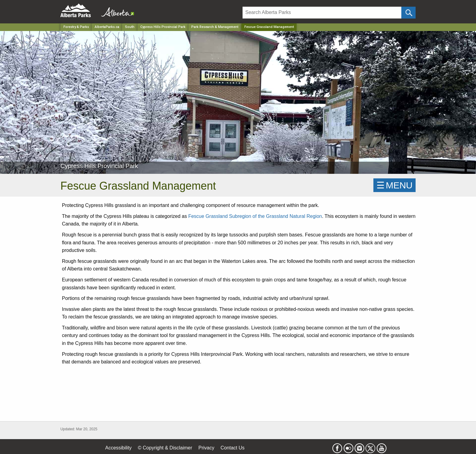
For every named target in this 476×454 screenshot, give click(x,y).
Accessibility (118, 448)
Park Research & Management (215, 27)
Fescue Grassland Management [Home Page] (269, 27)
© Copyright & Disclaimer (165, 448)
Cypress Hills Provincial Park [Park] (163, 27)
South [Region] (130, 27)
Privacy (206, 448)
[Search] (322, 13)
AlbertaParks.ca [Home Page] (107, 27)
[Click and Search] (408, 13)
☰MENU (394, 185)
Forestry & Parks (76, 27)
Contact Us (232, 448)
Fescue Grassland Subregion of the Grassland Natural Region (255, 216)
